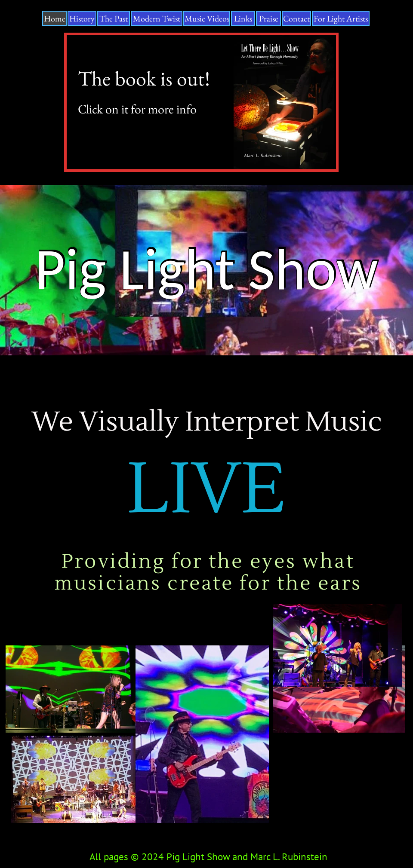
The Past (114, 18)
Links (243, 18)
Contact (296, 18)
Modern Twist (157, 18)
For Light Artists (341, 18)
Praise (269, 18)
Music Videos (207, 18)
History (82, 18)
